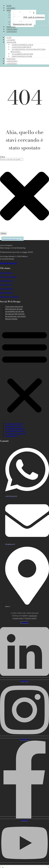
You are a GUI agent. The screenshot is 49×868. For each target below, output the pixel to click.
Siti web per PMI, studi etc (15, 314)
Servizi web (11, 42)
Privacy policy (31, 618)
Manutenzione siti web (22, 24)
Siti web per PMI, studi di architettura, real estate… (28, 18)
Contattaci (12, 31)
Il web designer (6, 289)
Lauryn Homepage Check (22, 45)
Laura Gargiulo (6, 273)
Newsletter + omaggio (9, 297)
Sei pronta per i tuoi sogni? (16, 316)
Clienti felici (12, 29)
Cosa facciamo (6, 281)
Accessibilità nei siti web (22, 54)
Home (9, 6)
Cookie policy (18, 618)
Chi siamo (11, 8)
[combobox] (12, 159)
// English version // (8, 263)
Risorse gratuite (7, 293)
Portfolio (11, 27)
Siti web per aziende (8, 277)
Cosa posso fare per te (22, 47)
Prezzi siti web (6, 285)
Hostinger (33, 616)
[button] (24, 371)
